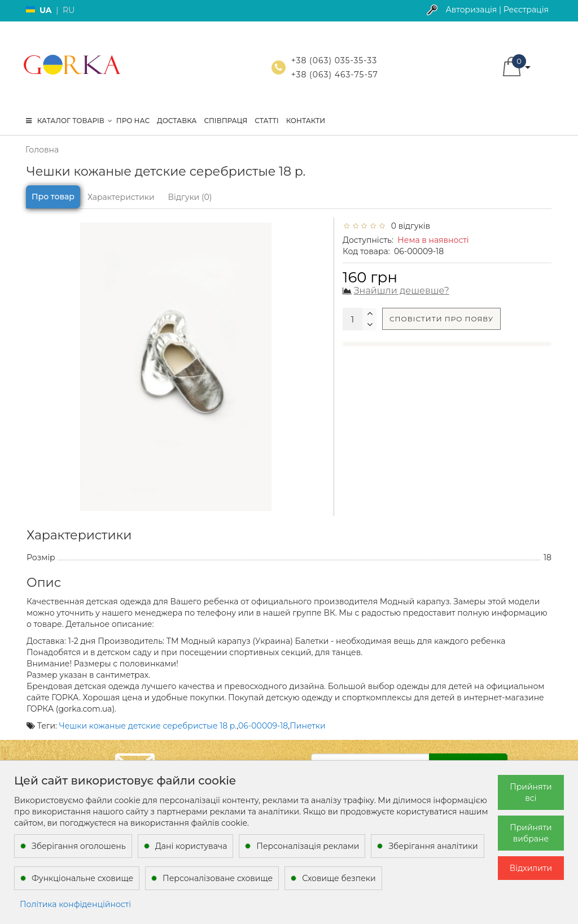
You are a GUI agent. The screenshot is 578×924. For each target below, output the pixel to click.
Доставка (177, 121)
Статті (266, 121)
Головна (42, 150)
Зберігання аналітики (433, 846)
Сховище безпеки (339, 878)
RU (69, 10)
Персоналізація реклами (308, 846)
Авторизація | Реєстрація (497, 10)
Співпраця (225, 121)
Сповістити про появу (441, 319)
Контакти (306, 121)
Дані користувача (191, 846)
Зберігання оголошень (79, 846)
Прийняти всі (531, 792)
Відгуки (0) (190, 197)
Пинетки (307, 726)
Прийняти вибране (531, 833)
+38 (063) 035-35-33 (334, 60)
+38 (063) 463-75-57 (335, 75)
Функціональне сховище (82, 878)
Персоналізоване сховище (218, 878)
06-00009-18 (263, 726)
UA (46, 10)
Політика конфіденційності (75, 904)
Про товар (53, 197)
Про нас (133, 121)
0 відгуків (408, 226)
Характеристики (121, 197)
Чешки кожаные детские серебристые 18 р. (148, 726)
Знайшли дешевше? (402, 291)
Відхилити (531, 868)
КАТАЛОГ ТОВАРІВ (69, 121)
